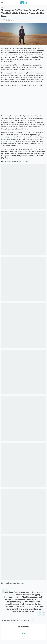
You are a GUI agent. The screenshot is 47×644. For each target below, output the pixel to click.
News (3, 7)
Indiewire (40, 85)
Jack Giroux (6, 19)
